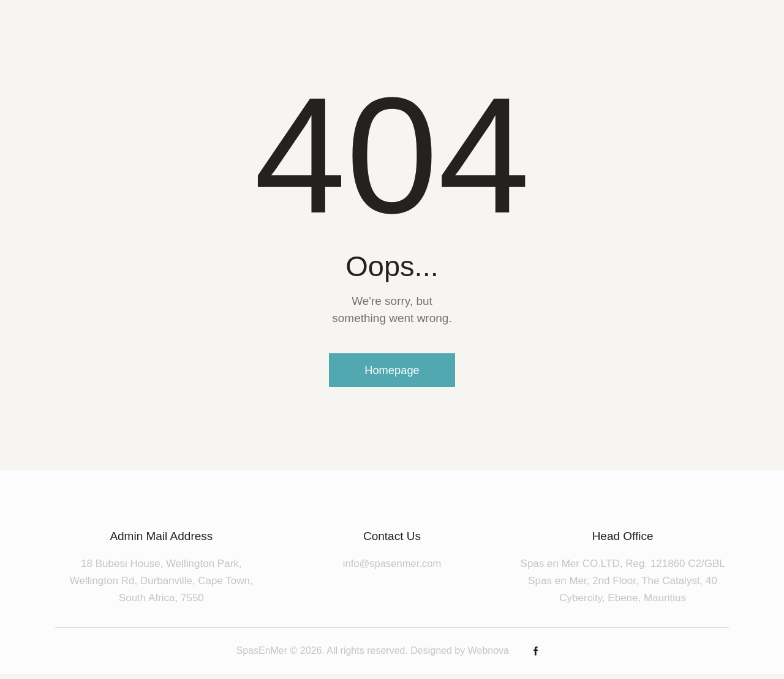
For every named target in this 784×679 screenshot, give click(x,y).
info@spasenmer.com (392, 568)
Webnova (488, 656)
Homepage (392, 373)
